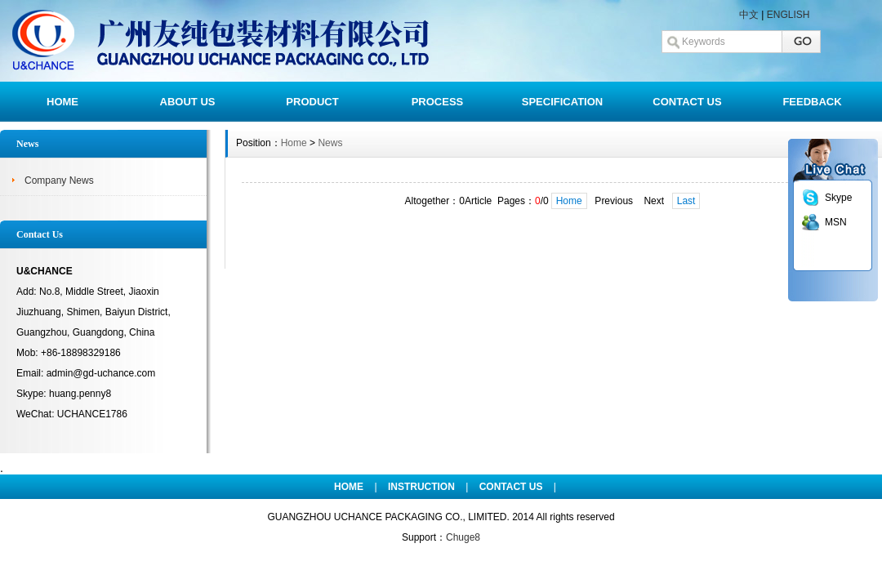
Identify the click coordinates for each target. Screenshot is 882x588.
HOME (62, 102)
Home (294, 143)
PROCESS (438, 102)
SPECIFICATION (562, 102)
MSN (836, 222)
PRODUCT (312, 102)
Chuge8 (463, 537)
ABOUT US (188, 102)
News (330, 143)
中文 (749, 15)
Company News (59, 180)
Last (686, 201)
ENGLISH (788, 15)
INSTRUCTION (421, 487)
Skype (838, 198)
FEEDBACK (812, 102)
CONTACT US (687, 102)
